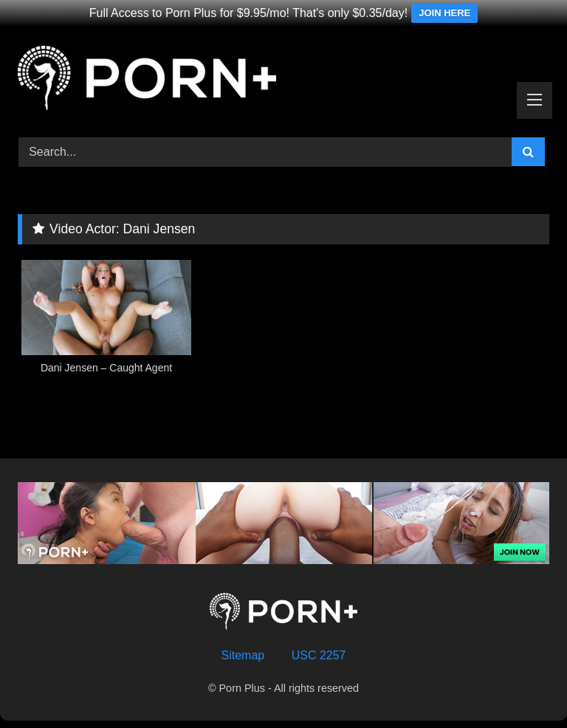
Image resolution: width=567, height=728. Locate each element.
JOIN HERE (444, 13)
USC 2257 (319, 655)
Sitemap (243, 655)
